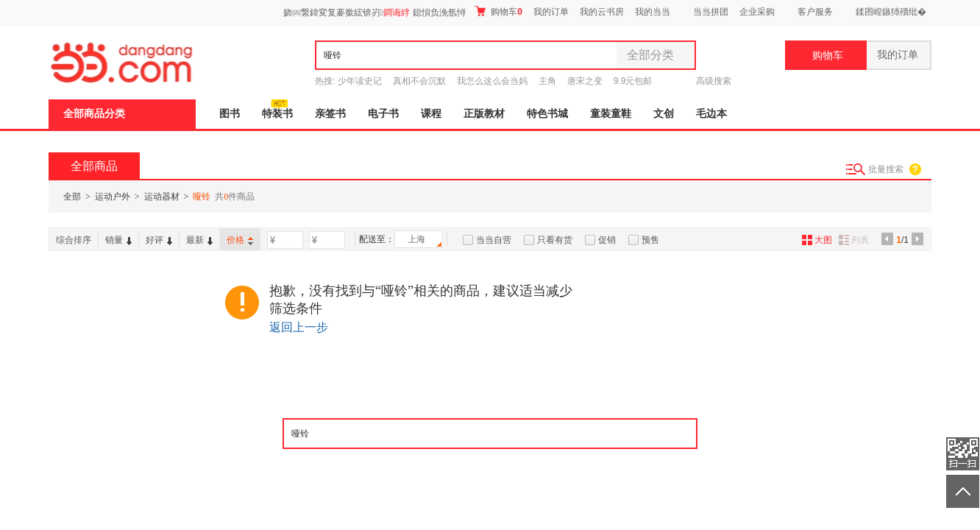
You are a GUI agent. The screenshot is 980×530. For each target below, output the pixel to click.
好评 (159, 240)
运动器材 (162, 197)
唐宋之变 (585, 81)
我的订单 (551, 12)
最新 (199, 240)
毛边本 (711, 114)
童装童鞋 (611, 114)
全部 (72, 197)
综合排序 (74, 240)
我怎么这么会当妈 (492, 81)
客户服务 (815, 12)
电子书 (383, 114)
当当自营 (494, 240)
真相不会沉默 (419, 81)
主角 (547, 81)
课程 (431, 114)
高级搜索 (714, 81)
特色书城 (547, 114)
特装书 (277, 114)
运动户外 (113, 197)
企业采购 (757, 12)
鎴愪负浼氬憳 (439, 13)
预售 (650, 240)
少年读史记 (360, 81)
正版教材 (484, 114)
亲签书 (330, 114)
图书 (230, 114)
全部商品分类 (94, 114)
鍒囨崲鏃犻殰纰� (891, 12)
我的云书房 (602, 12)
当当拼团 (711, 12)
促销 (607, 240)
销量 (118, 240)
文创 (664, 114)
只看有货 (555, 240)
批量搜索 (886, 169)
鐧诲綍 (397, 13)
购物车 (498, 11)
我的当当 (653, 12)
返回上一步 (299, 327)
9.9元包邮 (633, 81)
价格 (240, 240)
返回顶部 (963, 491)
